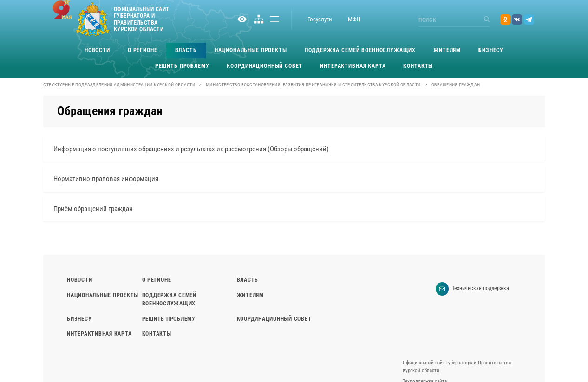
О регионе (143, 50)
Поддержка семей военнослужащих (360, 50)
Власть (186, 50)
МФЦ (354, 19)
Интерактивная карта (353, 66)
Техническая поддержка (473, 289)
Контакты (418, 66)
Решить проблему (182, 66)
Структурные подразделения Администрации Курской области (119, 85)
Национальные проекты (251, 50)
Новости (97, 50)
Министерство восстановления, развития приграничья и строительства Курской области (313, 85)
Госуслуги (320, 19)
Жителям (447, 50)
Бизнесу (491, 50)
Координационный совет (265, 66)
